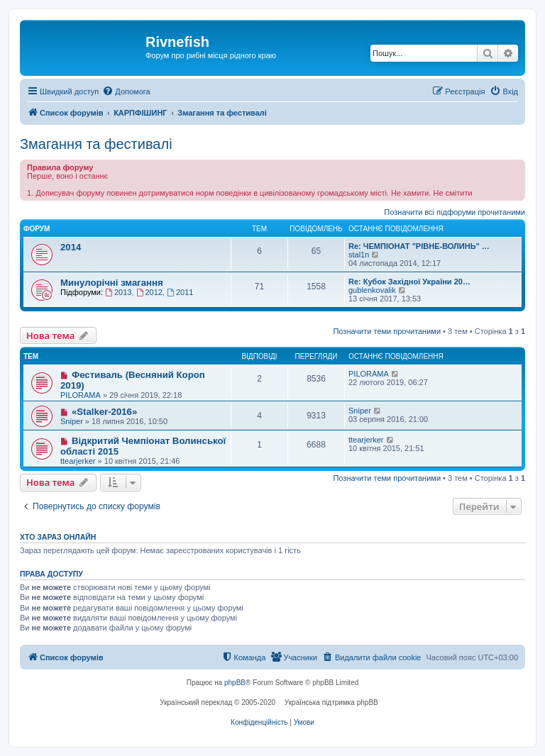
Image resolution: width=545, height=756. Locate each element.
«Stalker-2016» (104, 412)
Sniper (72, 421)
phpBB (235, 683)
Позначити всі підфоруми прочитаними (455, 212)
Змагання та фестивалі (96, 144)
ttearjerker (78, 461)
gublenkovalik (372, 290)
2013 (118, 292)
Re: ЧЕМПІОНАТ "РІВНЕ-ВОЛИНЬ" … (419, 246)
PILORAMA (81, 395)
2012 (149, 292)
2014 (71, 247)
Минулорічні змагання (112, 283)
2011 (180, 292)
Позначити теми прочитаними (387, 331)
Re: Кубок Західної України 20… (409, 282)
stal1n (359, 255)
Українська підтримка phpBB (331, 702)
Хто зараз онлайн (58, 537)
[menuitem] (126, 91)
